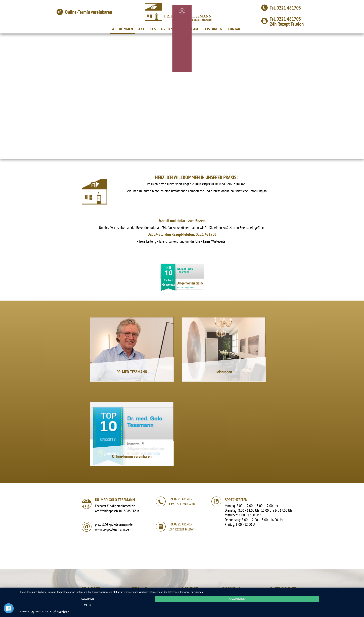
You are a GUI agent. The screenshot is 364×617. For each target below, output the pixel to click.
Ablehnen (71, 605)
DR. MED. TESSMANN (132, 372)
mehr (310, 605)
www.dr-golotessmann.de (112, 529)
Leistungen (224, 372)
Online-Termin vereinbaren (88, 12)
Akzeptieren (190, 605)
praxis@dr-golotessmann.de (114, 524)
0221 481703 (289, 8)
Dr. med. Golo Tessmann (186, 270)
